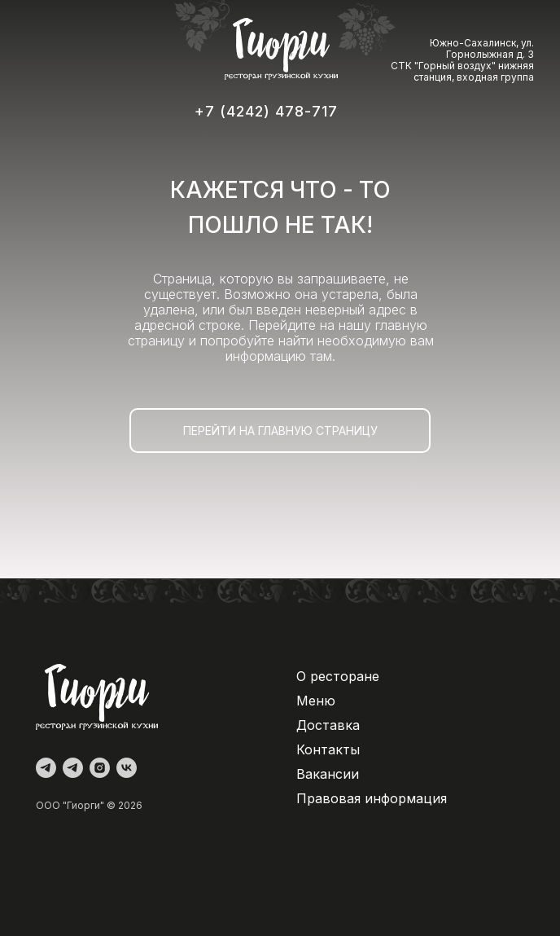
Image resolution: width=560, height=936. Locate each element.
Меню (316, 701)
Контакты (328, 749)
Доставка (328, 725)
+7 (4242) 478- (253, 111)
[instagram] (100, 768)
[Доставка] (73, 768)
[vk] (127, 768)
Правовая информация (372, 798)
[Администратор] (46, 768)
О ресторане (338, 676)
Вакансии (328, 774)
